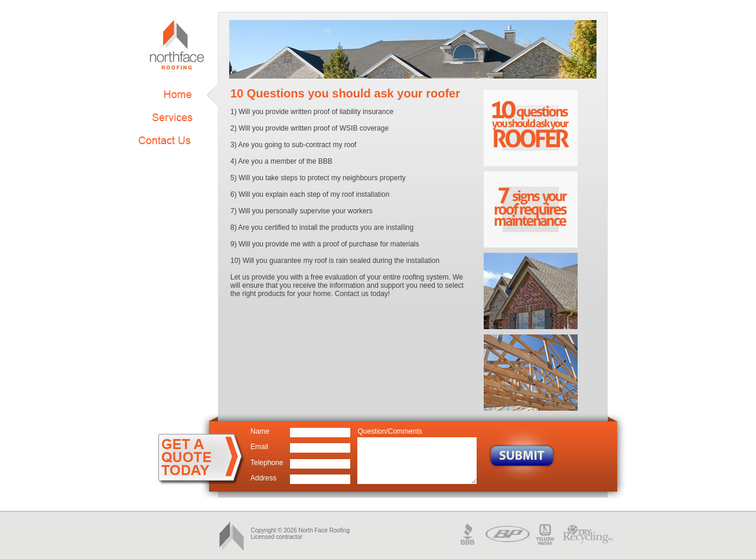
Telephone (267, 463)
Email (259, 447)
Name (260, 431)
